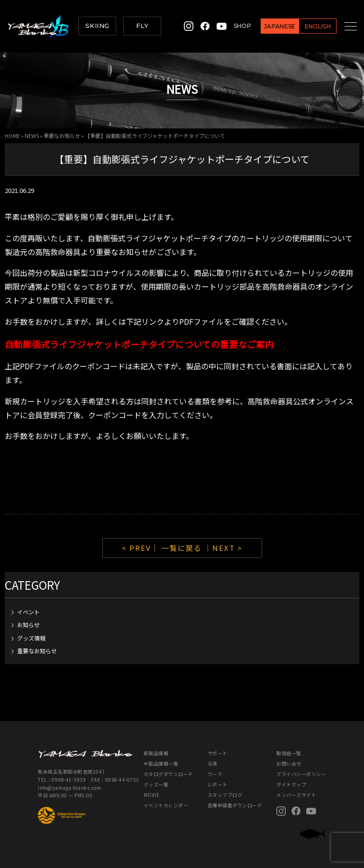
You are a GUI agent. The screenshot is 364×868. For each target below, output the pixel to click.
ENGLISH (307, 26)
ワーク (215, 774)
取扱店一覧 (289, 753)
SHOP (232, 26)
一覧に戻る (182, 548)
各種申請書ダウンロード (235, 805)
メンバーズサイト (296, 795)
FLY (142, 26)
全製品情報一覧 (161, 763)
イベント (28, 612)
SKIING (97, 26)
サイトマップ (291, 784)
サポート (218, 753)
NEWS (32, 136)
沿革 (213, 763)
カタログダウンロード (168, 774)
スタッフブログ (225, 795)
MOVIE (152, 795)
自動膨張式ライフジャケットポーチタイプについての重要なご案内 (139, 344)
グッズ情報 (31, 638)
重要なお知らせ (62, 136)
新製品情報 (156, 753)
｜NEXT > (223, 548)
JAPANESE (269, 26)
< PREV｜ (142, 548)
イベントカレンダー (166, 805)
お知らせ (28, 625)
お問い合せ (289, 763)
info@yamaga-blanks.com (69, 788)
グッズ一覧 (156, 784)
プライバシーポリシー (301, 774)
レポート (218, 784)
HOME (12, 136)
